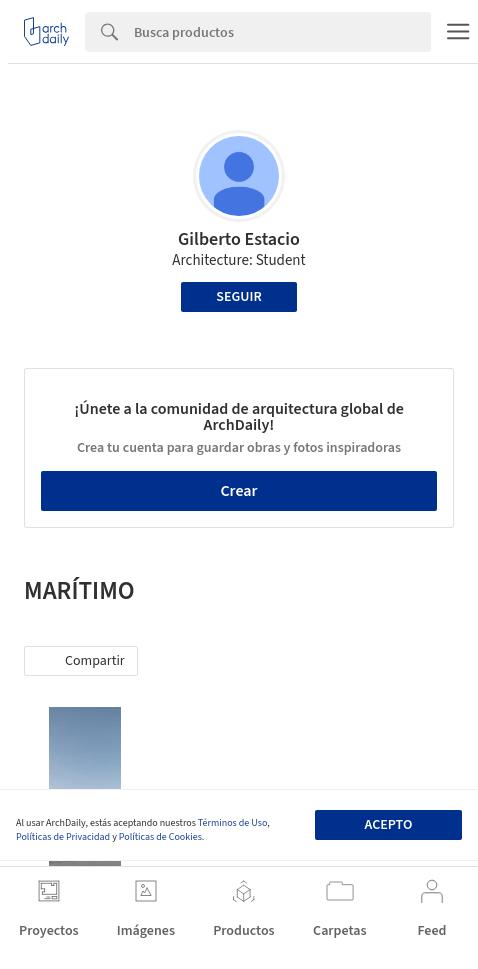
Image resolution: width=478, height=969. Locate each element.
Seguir (238, 297)
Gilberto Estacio (239, 239)
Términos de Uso (232, 823)
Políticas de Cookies (160, 837)
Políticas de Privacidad (63, 837)
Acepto (388, 825)
